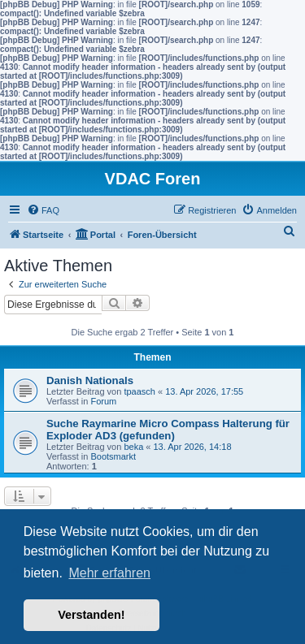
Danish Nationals (90, 380)
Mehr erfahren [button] (109, 573)
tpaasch (139, 391)
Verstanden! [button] (91, 615)
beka (133, 447)
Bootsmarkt (113, 456)
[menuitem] (43, 210)
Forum (103, 401)
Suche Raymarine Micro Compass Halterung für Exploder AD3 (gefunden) (168, 430)
